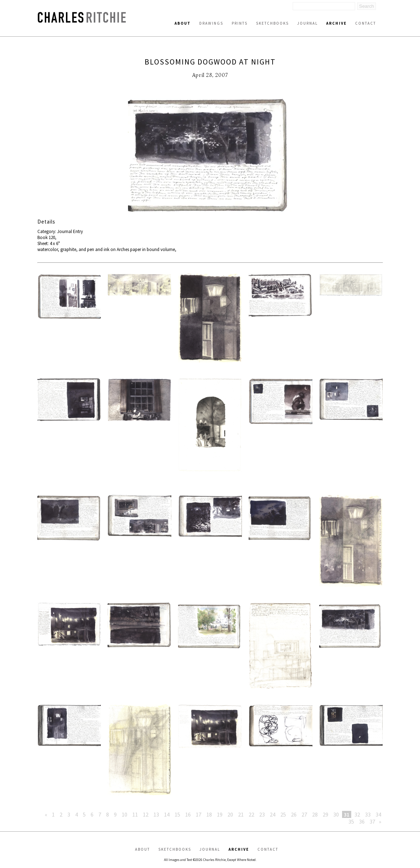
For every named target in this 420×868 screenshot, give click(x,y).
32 (357, 814)
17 (199, 814)
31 (347, 814)
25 (283, 814)
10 (124, 814)
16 (188, 814)
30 (336, 814)
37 (372, 821)
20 (230, 814)
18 (209, 814)
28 (315, 814)
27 (304, 814)
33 (368, 814)
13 (156, 814)
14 (167, 814)
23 (262, 814)
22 (251, 814)
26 (294, 814)
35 (351, 821)
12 (146, 814)
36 (362, 821)
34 (378, 814)
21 (241, 814)
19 (220, 814)
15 (177, 814)
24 (273, 814)
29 (325, 814)
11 (135, 814)
